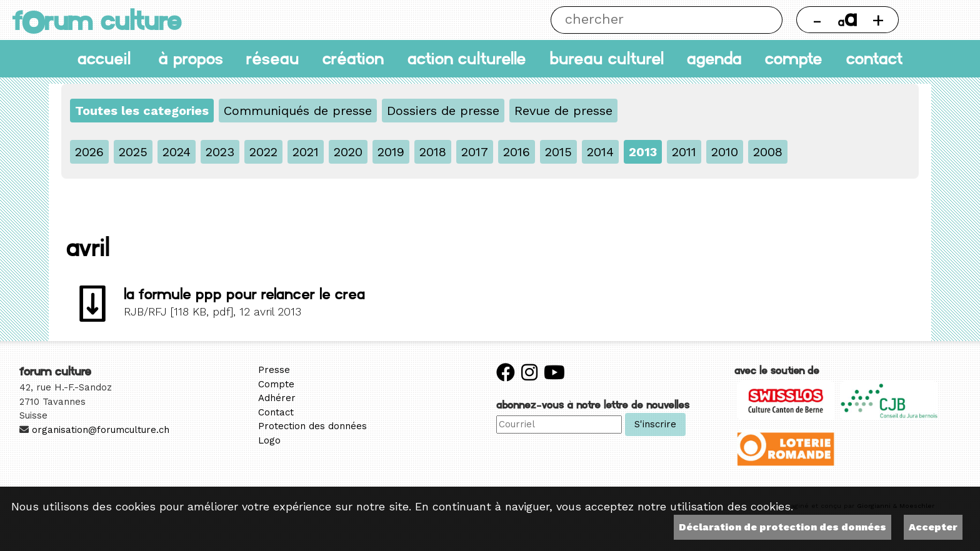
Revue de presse (563, 111)
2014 (600, 152)
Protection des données (312, 426)
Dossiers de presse (443, 111)
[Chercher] (653, 20)
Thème (940, 20)
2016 (517, 152)
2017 (475, 152)
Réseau (273, 58)
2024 (177, 152)
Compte (794, 58)
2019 (391, 152)
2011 (684, 152)
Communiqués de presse (298, 111)
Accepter (933, 527)
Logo (269, 440)
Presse (274, 370)
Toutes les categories (142, 111)
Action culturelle (467, 58)
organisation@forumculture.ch (101, 430)
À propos (191, 58)
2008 (768, 152)
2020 (348, 152)
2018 (433, 152)
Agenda (714, 58)
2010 (725, 152)
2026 (89, 152)
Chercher (769, 20)
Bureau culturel (607, 58)
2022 (263, 152)
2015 (558, 152)
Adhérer (277, 398)
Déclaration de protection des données (782, 527)
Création (353, 58)
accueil (104, 58)
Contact (874, 58)
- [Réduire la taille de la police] (817, 20)
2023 (220, 152)
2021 (306, 152)
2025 (133, 152)
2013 (643, 152)
